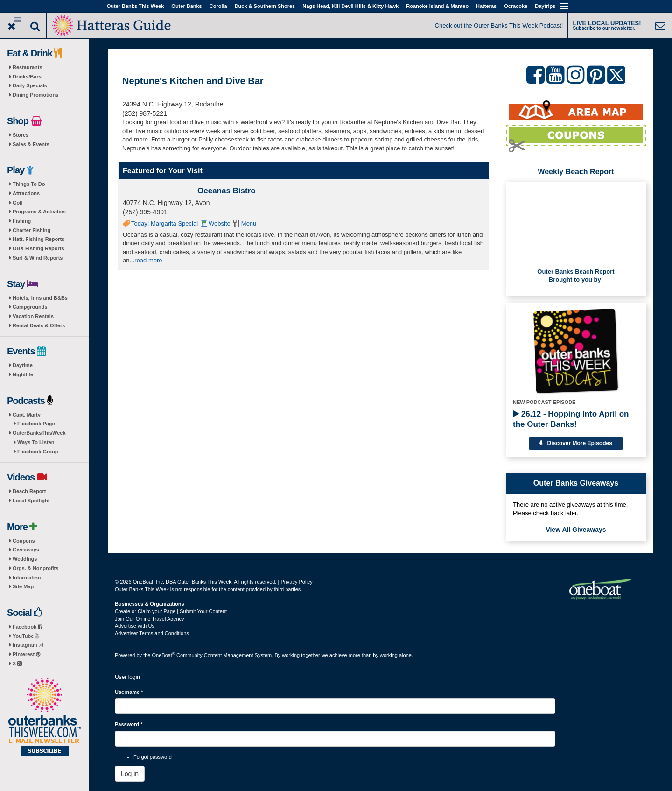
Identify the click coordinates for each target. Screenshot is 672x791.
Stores (21, 135)
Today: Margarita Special (164, 223)
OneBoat (164, 655)
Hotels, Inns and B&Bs (40, 298)
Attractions (26, 193)
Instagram (28, 645)
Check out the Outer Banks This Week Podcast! (499, 25)
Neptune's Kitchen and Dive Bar (193, 81)
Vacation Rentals (33, 316)
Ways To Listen (36, 442)
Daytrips (545, 6)
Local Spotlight (31, 501)
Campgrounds (30, 307)
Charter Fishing (31, 230)
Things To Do (29, 184)
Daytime (23, 365)
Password (129, 724)
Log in (130, 774)
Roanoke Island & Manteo (437, 6)
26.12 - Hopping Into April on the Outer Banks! (571, 419)
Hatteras (486, 6)
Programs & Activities (39, 212)
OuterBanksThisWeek (39, 433)
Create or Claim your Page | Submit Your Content (171, 611)
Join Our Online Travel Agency (150, 619)
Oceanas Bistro (227, 191)
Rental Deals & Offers (39, 325)
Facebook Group (38, 452)
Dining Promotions (35, 95)
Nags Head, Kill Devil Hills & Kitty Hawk (350, 6)
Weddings (25, 559)
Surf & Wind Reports (38, 258)
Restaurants (28, 67)
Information (27, 578)
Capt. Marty (27, 415)
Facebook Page (36, 424)
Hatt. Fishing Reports (38, 239)
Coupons (24, 541)
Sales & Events (31, 144)
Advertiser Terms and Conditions (152, 633)
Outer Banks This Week (136, 6)
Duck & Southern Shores (265, 6)
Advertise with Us (135, 626)
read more (148, 260)
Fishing (22, 221)
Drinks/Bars (27, 77)
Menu (249, 223)
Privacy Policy (296, 582)
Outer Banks (186, 6)
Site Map (23, 586)
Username (129, 692)
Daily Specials (30, 85)
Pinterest (26, 654)
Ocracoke (516, 6)
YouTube (26, 636)
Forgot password (153, 757)
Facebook (27, 627)
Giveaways (26, 550)
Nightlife (23, 374)
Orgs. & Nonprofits (35, 568)
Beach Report (29, 491)
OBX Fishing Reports (38, 248)
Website (220, 223)
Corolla (218, 6)
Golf (18, 203)
